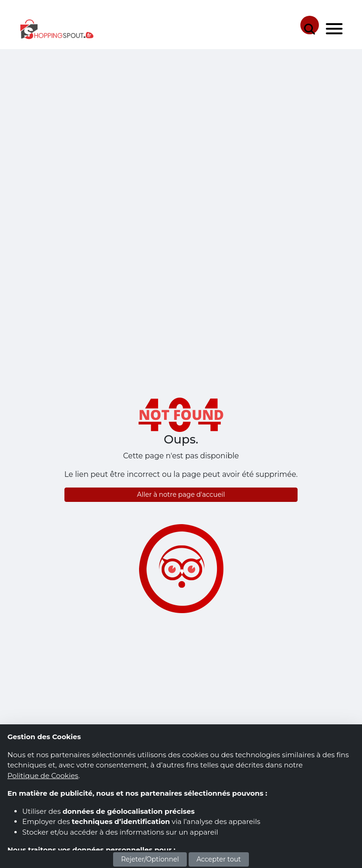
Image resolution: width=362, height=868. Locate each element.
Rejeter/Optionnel (150, 859)
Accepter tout (219, 859)
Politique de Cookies (43, 776)
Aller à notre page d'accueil (181, 494)
